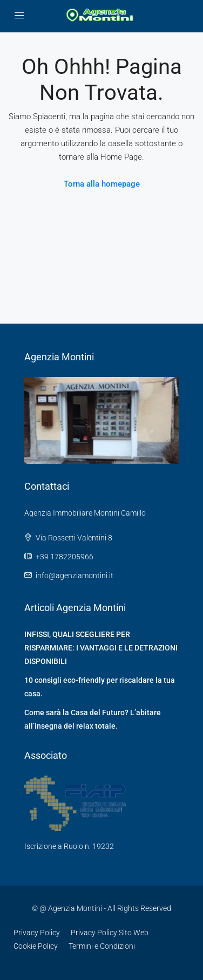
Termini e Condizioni (102, 946)
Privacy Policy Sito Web (110, 933)
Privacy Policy (37, 933)
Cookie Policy (36, 946)
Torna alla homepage (102, 184)
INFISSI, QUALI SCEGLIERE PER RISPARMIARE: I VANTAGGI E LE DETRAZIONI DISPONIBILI (101, 648)
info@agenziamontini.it (75, 575)
